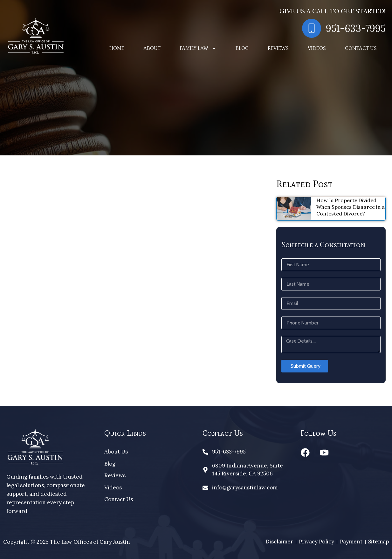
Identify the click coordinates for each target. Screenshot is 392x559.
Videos (317, 48)
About (152, 48)
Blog (242, 48)
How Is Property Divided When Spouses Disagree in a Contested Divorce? (351, 207)
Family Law (198, 48)
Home (117, 48)
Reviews (278, 48)
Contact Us (361, 48)
